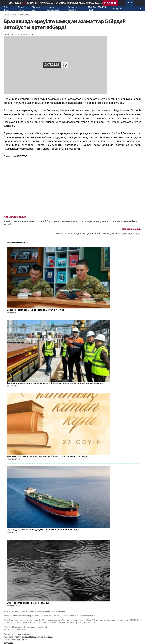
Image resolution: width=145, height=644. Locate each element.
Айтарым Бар (36, 8)
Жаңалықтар (35, 3)
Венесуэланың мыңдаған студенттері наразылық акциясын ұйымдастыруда (99, 233)
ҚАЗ (130, 3)
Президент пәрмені (73, 8)
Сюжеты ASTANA (22, 15)
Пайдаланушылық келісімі (17, 634)
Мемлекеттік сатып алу (15, 640)
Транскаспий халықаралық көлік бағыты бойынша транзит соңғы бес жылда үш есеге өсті (56, 383)
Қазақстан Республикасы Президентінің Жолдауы (28, 637)
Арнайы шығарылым (53, 8)
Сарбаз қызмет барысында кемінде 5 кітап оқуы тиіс (35, 310)
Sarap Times (21, 8)
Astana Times (7, 8)
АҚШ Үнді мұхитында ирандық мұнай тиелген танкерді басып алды (43, 529)
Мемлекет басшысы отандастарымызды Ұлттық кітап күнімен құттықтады (47, 456)
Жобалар (48, 3)
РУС (138, 3)
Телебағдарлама (82, 3)
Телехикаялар (63, 3)
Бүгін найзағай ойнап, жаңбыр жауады (28, 603)
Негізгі (7, 15)
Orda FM (98, 3)
